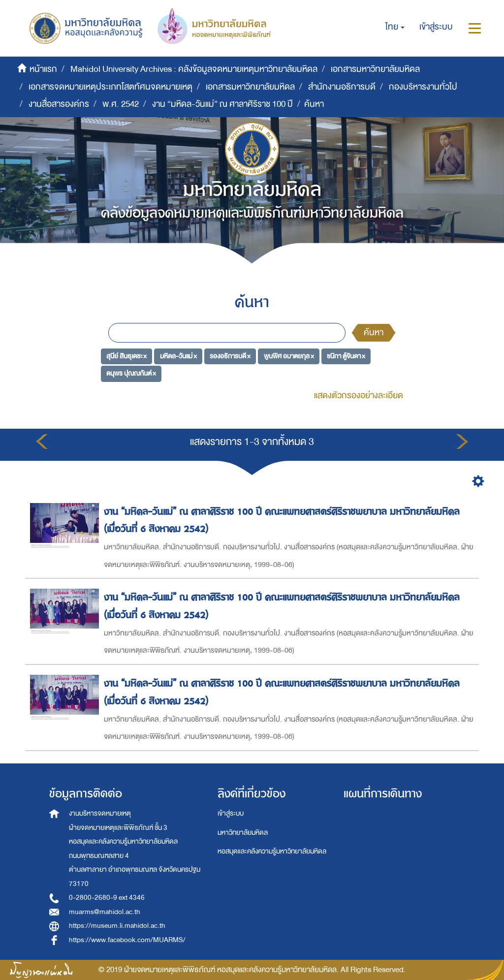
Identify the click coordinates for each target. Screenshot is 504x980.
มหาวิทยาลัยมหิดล (243, 833)
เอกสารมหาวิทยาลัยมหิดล (375, 69)
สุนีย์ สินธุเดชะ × (126, 356)
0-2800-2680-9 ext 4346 (107, 898)
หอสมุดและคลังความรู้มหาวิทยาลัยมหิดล (272, 851)
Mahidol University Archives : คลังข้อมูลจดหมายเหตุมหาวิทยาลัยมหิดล (194, 69)
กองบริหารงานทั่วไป (423, 87)
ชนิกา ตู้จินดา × (346, 356)
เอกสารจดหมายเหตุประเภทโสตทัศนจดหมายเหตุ (110, 87)
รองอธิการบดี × (230, 356)
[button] (395, 27)
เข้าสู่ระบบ (231, 813)
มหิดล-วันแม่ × (178, 356)
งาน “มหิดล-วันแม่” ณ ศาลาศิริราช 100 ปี (222, 104)
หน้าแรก (43, 69)
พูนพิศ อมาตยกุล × (289, 356)
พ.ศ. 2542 (121, 104)
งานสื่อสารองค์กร (59, 104)
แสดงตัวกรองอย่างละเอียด (359, 395)
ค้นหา (374, 332)
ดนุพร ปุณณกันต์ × (131, 373)
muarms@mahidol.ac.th (105, 912)
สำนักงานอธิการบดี (342, 87)
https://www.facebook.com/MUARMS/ (127, 940)
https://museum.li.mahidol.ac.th (117, 926)
